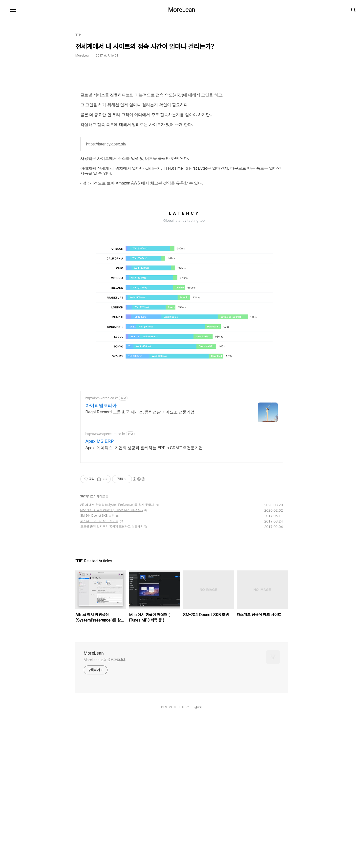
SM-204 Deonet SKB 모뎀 (97, 667)
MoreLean (182, 10)
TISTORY (183, 859)
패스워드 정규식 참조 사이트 (99, 673)
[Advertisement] (182, 122)
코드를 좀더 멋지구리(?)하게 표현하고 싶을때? (111, 678)
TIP (83, 648)
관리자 (198, 859)
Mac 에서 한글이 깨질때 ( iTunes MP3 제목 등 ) (112, 662)
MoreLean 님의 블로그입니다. (105, 811)
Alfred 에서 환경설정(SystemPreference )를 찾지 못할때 (117, 656)
